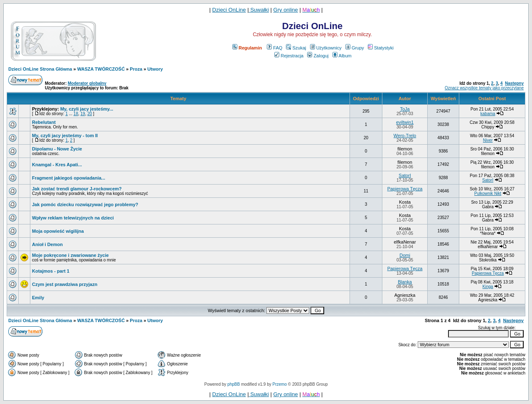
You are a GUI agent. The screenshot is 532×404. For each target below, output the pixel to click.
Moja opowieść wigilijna (58, 231)
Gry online (286, 10)
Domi (405, 255)
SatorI (405, 175)
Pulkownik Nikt (488, 193)
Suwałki (259, 10)
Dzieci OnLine (229, 10)
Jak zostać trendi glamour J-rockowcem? (77, 189)
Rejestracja (289, 56)
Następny (514, 83)
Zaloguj (318, 56)
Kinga (488, 287)
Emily (38, 298)
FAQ (275, 48)
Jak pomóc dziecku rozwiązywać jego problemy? (85, 204)
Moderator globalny (87, 83)
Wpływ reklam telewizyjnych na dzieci (73, 218)
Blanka (405, 282)
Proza (136, 69)
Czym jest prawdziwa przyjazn (65, 284)
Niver (488, 140)
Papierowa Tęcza (405, 189)
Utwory (155, 69)
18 (76, 114)
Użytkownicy (326, 48)
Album (342, 56)
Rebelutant (44, 122)
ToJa (405, 109)
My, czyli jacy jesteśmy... (87, 109)
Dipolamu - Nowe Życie (57, 149)
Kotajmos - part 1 (51, 271)
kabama (488, 114)
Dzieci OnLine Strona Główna (40, 69)
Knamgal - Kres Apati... (57, 165)
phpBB (234, 384)
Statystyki (381, 48)
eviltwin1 (405, 122)
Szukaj (296, 48)
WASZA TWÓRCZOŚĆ (101, 69)
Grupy (355, 48)
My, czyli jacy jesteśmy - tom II (65, 135)
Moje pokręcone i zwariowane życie (70, 255)
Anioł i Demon (47, 244)
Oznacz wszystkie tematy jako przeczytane (484, 88)
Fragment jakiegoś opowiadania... (69, 178)
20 (90, 114)
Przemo (280, 384)
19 (83, 114)
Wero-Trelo (405, 135)
